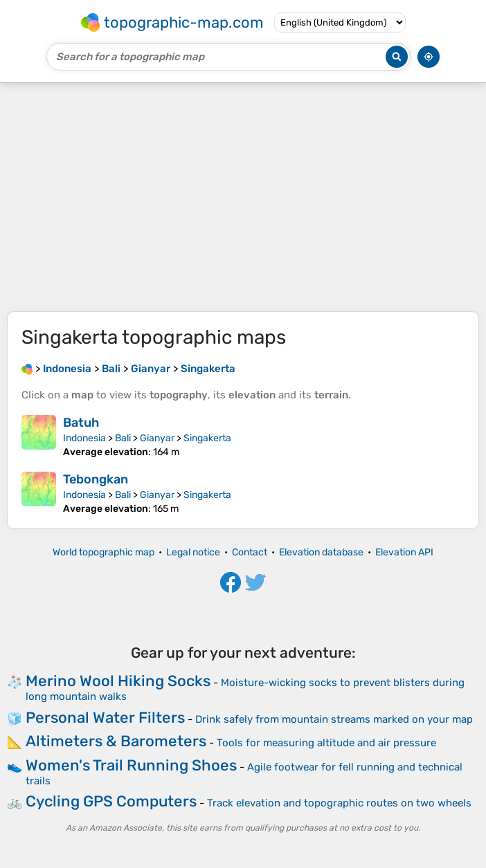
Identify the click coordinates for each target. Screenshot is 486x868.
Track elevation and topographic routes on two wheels (339, 803)
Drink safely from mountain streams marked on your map (334, 719)
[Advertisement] (243, 197)
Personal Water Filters (105, 718)
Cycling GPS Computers (111, 801)
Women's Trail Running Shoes (131, 765)
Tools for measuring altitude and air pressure (326, 743)
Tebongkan (96, 479)
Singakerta (207, 438)
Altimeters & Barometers (116, 741)
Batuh (81, 423)
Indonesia (84, 438)
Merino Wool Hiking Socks (118, 681)
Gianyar (157, 438)
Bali (123, 438)
